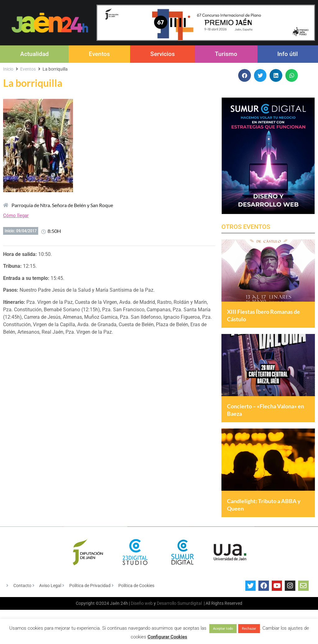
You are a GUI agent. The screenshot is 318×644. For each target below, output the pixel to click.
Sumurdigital (190, 618)
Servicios (163, 54)
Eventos (99, 54)
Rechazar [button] (249, 629)
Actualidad (34, 54)
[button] (245, 75)
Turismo (226, 54)
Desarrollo (167, 618)
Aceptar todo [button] (223, 629)
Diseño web (142, 618)
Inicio (8, 69)
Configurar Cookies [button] (167, 637)
